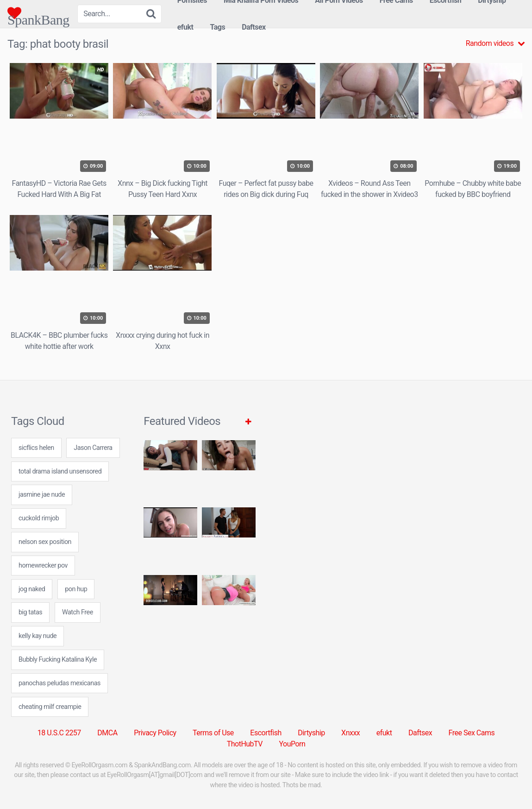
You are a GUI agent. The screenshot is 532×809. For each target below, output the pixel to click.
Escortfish (266, 733)
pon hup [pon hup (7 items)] (76, 589)
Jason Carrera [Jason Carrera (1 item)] (93, 448)
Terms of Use (213, 733)
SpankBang (38, 13)
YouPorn (292, 744)
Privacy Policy (155, 733)
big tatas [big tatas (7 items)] (30, 612)
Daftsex (254, 27)
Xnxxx (350, 733)
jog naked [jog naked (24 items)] (32, 589)
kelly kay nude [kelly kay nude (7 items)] (38, 636)
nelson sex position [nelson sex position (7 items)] (45, 542)
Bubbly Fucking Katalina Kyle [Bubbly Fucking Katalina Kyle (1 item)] (58, 660)
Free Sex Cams (472, 733)
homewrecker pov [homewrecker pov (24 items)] (43, 566)
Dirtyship (311, 733)
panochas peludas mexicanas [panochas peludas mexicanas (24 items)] (59, 683)
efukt (185, 27)
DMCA (107, 733)
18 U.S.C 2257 (59, 733)
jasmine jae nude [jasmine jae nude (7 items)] (42, 495)
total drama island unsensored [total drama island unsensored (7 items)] (60, 471)
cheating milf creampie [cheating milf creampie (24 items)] (50, 707)
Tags (217, 27)
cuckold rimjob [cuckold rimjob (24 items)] (39, 518)
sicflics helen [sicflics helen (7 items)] (36, 448)
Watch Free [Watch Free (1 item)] (78, 612)
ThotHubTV (245, 744)
